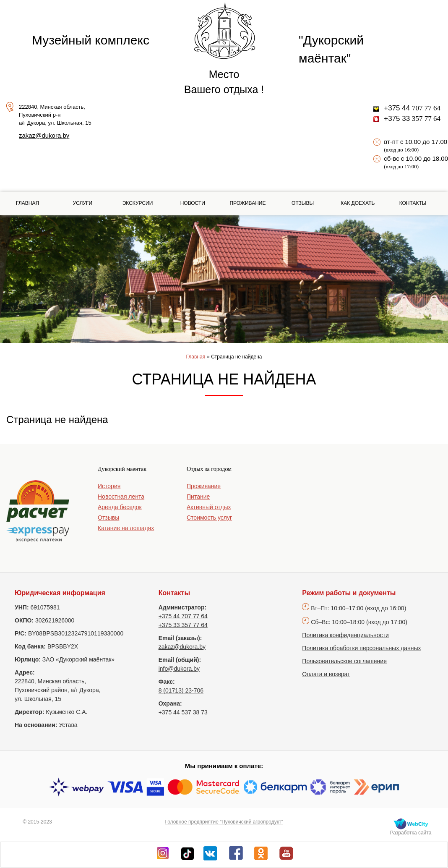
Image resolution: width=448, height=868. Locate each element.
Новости (193, 203)
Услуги (83, 203)
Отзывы (303, 203)
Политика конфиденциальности (345, 635)
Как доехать (358, 203)
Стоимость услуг (209, 518)
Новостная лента (121, 497)
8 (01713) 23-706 (181, 690)
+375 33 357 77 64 (183, 625)
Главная (27, 203)
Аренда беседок (120, 507)
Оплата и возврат (326, 674)
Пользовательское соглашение (344, 661)
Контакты (413, 203)
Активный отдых (209, 507)
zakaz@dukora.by (44, 135)
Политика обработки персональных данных (361, 648)
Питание (198, 497)
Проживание (247, 203)
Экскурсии (138, 203)
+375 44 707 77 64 (183, 616)
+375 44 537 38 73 (183, 712)
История (109, 486)
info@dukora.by (179, 669)
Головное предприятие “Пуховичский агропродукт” (224, 822)
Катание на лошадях (126, 528)
